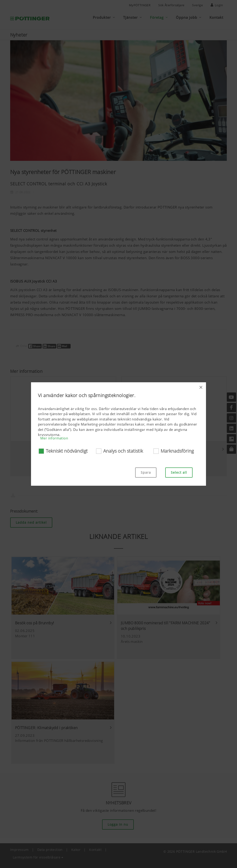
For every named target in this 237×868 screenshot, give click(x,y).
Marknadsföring (177, 451)
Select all (179, 472)
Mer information (54, 438)
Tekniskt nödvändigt (67, 451)
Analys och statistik (123, 451)
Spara (146, 472)
